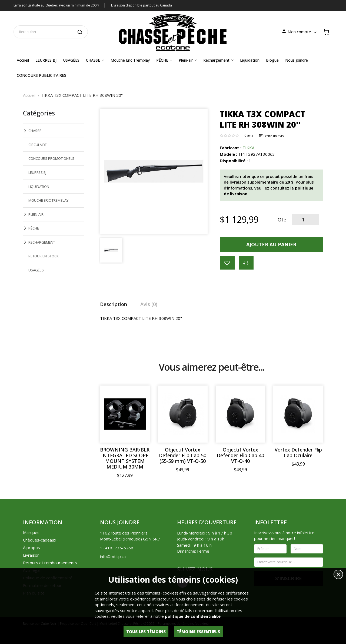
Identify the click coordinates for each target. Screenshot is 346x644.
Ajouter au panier (271, 244)
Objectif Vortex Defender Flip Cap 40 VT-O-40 (240, 455)
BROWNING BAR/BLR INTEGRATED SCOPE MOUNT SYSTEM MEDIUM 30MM (125, 458)
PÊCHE (34, 228)
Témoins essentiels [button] (198, 632)
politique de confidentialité (193, 616)
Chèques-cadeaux (40, 540)
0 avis (249, 135)
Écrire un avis (272, 136)
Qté (282, 220)
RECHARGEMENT (42, 242)
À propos (31, 547)
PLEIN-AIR (36, 214)
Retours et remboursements (50, 563)
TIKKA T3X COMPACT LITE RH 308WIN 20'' (82, 95)
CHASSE (35, 131)
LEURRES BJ (37, 172)
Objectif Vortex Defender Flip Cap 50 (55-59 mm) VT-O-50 (183, 455)
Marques (31, 532)
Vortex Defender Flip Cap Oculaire (298, 453)
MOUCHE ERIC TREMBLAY (48, 200)
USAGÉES (36, 270)
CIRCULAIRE (38, 145)
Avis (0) (149, 304)
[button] (338, 575)
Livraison (31, 555)
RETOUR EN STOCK (44, 256)
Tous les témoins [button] (146, 632)
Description (114, 304)
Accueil (29, 95)
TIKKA (248, 148)
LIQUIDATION (39, 187)
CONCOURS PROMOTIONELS (51, 158)
